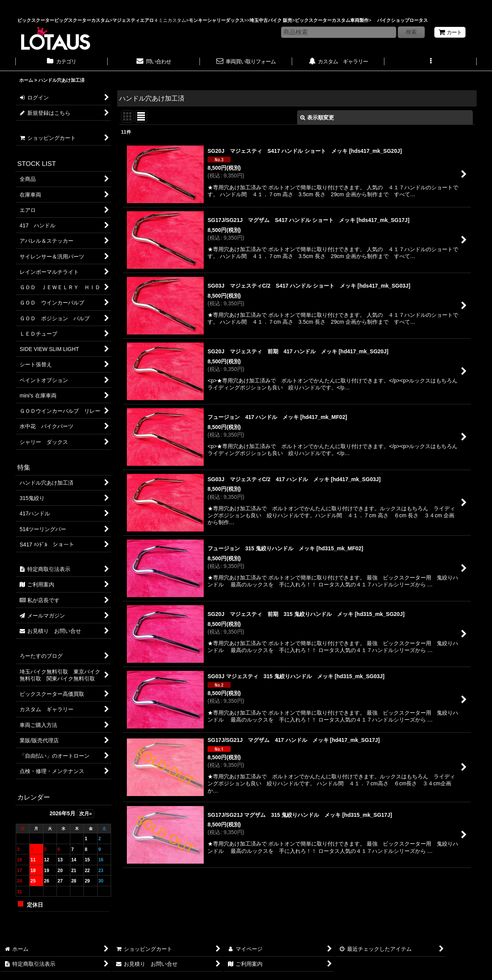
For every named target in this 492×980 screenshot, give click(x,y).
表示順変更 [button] (317, 118)
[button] (430, 62)
